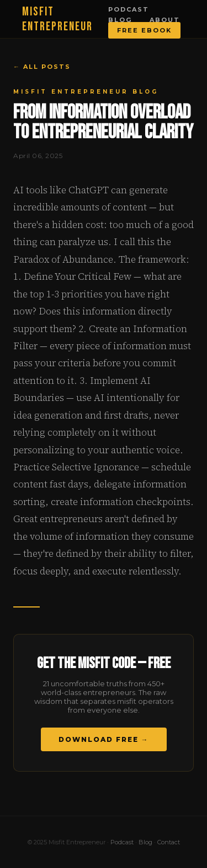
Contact (169, 842)
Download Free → (104, 739)
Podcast (129, 9)
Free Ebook (144, 30)
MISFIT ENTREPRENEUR (57, 19)
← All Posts (42, 67)
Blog (120, 20)
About (165, 20)
